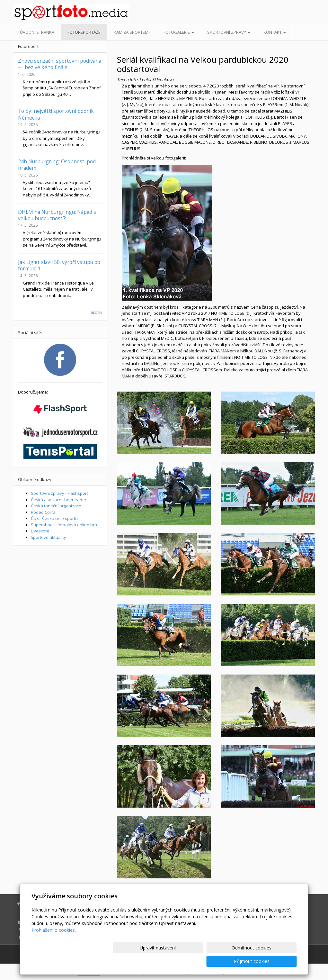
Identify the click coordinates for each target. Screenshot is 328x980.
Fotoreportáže (84, 32)
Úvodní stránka (37, 32)
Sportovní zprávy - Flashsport (59, 493)
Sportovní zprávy (229, 32)
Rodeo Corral (44, 512)
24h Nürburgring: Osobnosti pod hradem (57, 165)
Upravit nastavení (167, 961)
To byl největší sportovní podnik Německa (56, 114)
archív (97, 312)
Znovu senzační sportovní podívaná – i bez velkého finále (60, 64)
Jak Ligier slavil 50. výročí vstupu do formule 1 (59, 265)
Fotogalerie (179, 32)
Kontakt (275, 32)
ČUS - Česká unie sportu (54, 518)
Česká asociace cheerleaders (60, 500)
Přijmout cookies (272, 961)
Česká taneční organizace (56, 506)
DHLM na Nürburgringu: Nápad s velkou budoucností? (57, 215)
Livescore (40, 531)
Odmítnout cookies (219, 961)
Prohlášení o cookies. (54, 944)
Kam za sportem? (132, 32)
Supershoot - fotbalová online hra (64, 525)
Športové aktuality (49, 537)
